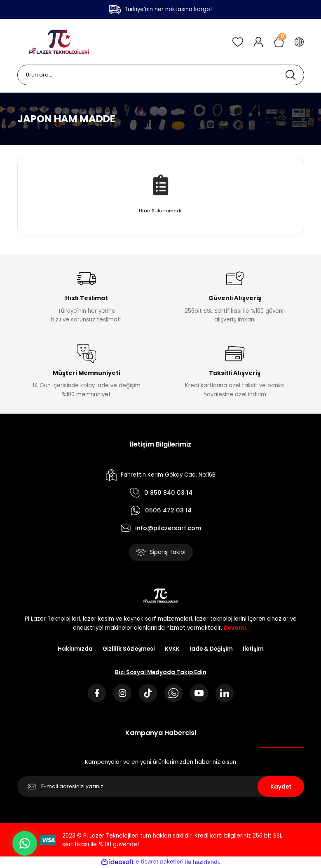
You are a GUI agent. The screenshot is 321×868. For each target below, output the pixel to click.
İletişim (253, 649)
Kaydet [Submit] (281, 787)
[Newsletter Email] (161, 787)
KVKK (172, 649)
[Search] (161, 75)
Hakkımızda (75, 649)
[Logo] (59, 42)
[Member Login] (258, 42)
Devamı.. (236, 628)
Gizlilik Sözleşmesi (129, 649)
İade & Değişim (211, 649)
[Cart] (279, 42)
